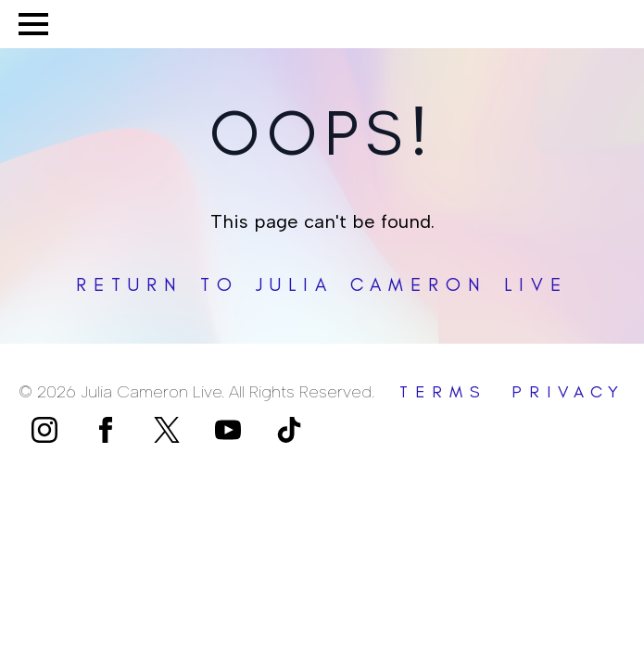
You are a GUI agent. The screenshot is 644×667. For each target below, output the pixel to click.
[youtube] (228, 430)
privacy (568, 392)
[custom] (167, 430)
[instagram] (44, 430)
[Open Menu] (33, 24)
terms (443, 392)
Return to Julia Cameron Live (322, 284)
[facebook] (106, 430)
